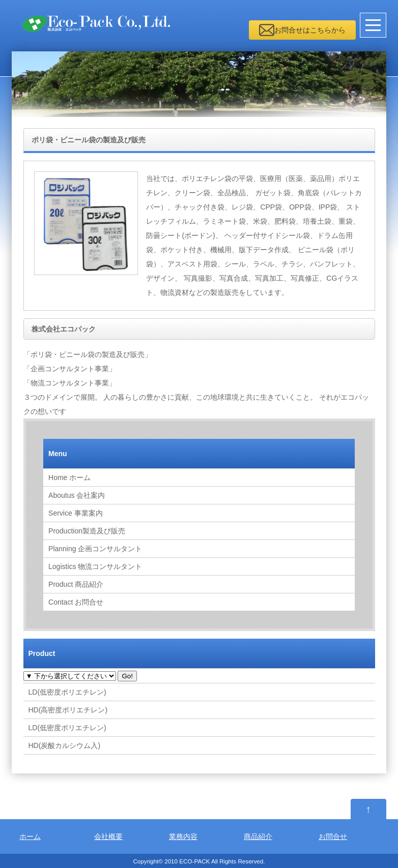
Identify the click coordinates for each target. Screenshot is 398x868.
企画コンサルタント (95, 549)
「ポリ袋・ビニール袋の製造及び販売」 (88, 354)
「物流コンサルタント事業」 (70, 383)
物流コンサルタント (95, 566)
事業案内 (76, 513)
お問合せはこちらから (310, 30)
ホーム (69, 477)
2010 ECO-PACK (187, 861)
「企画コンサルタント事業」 (70, 369)
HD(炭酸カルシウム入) (65, 745)
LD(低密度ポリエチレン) (67, 692)
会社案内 (77, 495)
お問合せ (76, 602)
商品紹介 (76, 584)
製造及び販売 (87, 531)
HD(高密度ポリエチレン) (68, 710)
